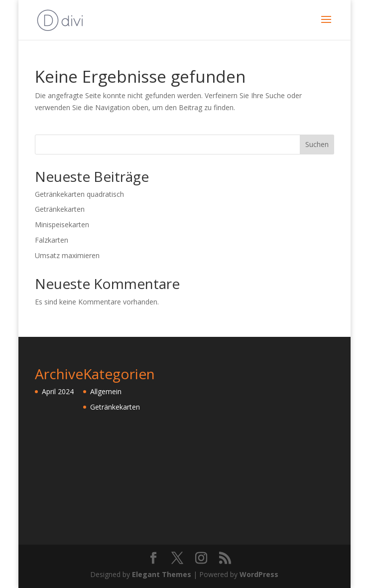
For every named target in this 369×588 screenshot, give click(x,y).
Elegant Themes (162, 574)
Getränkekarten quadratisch (79, 194)
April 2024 (58, 391)
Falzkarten (52, 240)
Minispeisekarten (62, 224)
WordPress (259, 574)
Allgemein (106, 391)
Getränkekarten (60, 209)
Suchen (317, 144)
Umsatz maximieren (67, 255)
